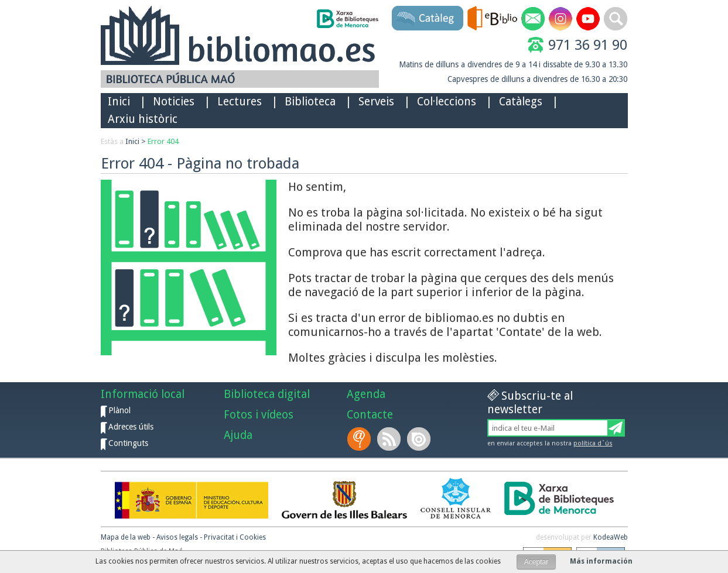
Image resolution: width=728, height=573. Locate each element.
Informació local (143, 394)
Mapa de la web (126, 537)
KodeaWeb (611, 537)
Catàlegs (521, 102)
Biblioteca (310, 102)
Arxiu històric (143, 119)
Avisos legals (177, 537)
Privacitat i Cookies (235, 537)
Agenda (366, 394)
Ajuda (238, 435)
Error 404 (163, 141)
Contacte (370, 415)
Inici (119, 102)
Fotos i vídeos (259, 415)
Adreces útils (131, 427)
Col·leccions (447, 102)
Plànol (119, 410)
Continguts (128, 443)
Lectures (240, 102)
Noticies (174, 102)
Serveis (376, 102)
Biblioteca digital (267, 394)
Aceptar (536, 562)
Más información (601, 561)
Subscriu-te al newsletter (530, 403)
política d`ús (593, 443)
